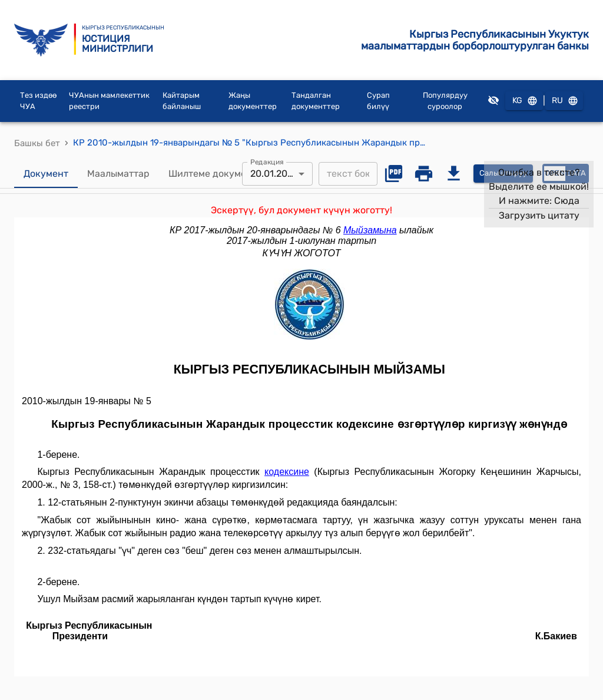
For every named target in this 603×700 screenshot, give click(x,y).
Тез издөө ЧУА (38, 101)
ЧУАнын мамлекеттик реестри (109, 101)
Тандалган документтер (316, 101)
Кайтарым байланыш (182, 101)
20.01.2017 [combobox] (273, 174)
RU (564, 101)
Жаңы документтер (253, 101)
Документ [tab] (46, 174)
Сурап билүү (378, 101)
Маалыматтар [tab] (118, 174)
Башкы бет (37, 143)
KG (524, 101)
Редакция (267, 161)
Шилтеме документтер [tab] (221, 174)
